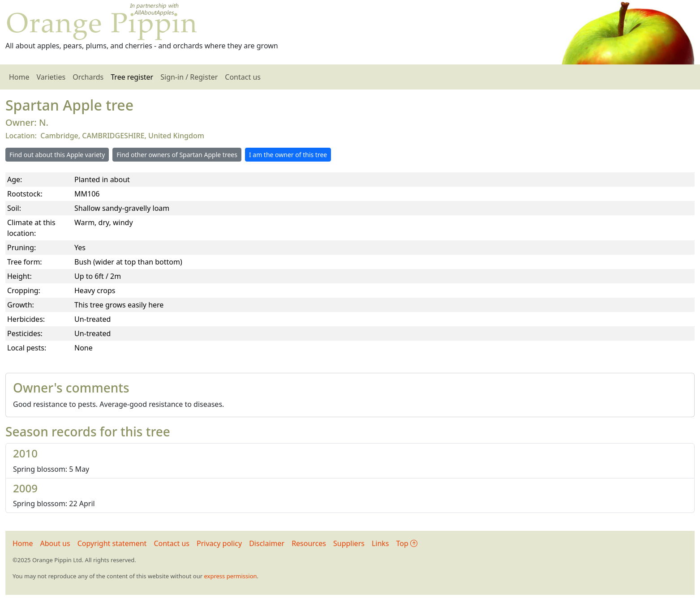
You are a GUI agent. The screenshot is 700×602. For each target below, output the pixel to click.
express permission (230, 576)
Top (407, 543)
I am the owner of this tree (288, 155)
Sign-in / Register (189, 77)
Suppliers (349, 543)
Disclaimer (267, 543)
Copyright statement (112, 543)
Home (19, 77)
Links (380, 543)
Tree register (132, 77)
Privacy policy (219, 543)
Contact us (243, 77)
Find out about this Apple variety (57, 155)
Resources (309, 543)
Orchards (88, 77)
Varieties (51, 77)
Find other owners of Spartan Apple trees (177, 155)
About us (55, 543)
